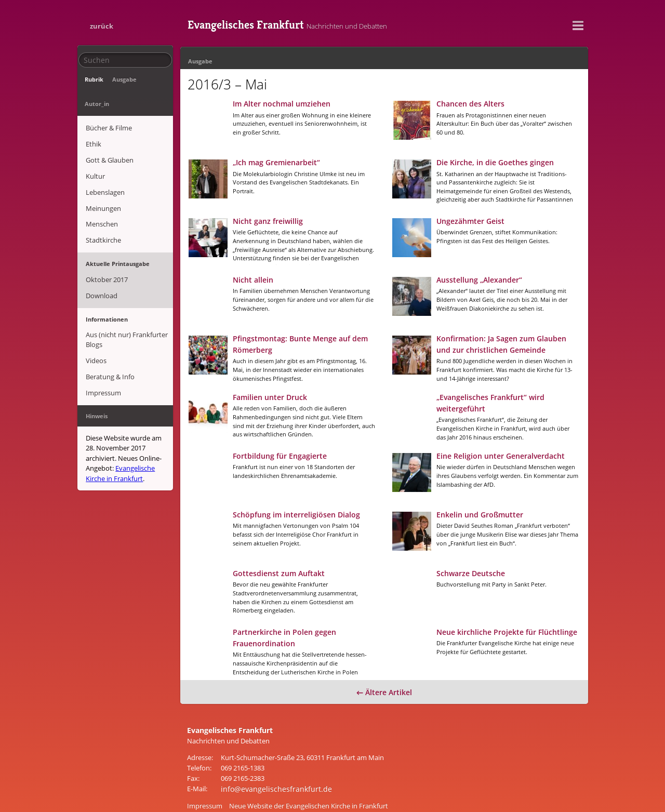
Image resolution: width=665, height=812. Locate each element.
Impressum (103, 339)
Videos (96, 311)
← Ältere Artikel (384, 675)
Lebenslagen (105, 157)
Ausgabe (120, 79)
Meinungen (103, 171)
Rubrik (94, 79)
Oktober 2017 (106, 236)
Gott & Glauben (109, 129)
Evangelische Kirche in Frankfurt (120, 417)
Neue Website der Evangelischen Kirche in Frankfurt (309, 788)
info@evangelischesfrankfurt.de (270, 771)
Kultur (95, 143)
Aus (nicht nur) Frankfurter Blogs (126, 292)
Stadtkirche (103, 199)
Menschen (101, 185)
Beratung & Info (110, 325)
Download (101, 250)
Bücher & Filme (108, 101)
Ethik (93, 115)
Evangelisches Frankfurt (327, 23)
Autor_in (149, 79)
